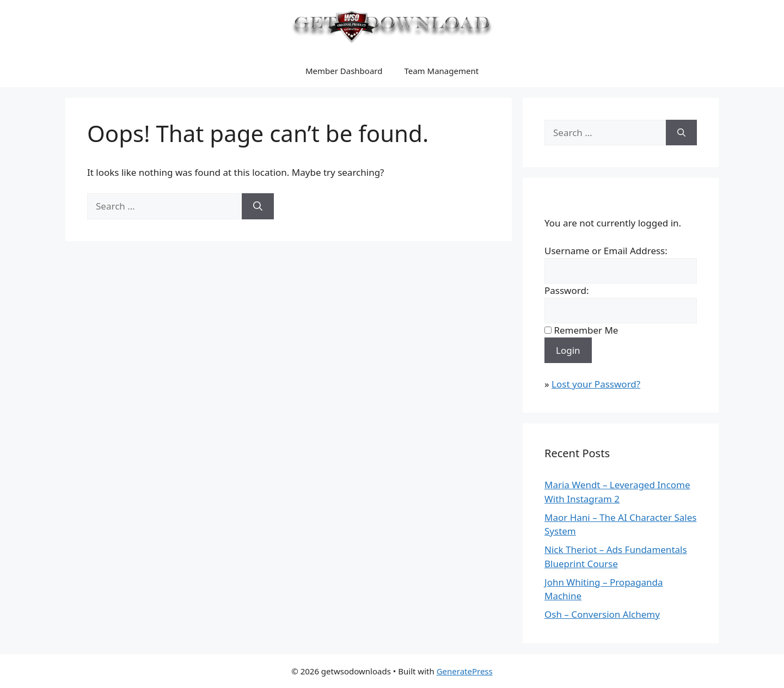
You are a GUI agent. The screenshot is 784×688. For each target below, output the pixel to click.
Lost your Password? (596, 384)
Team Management (441, 71)
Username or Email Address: (606, 251)
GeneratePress (465, 671)
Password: (566, 290)
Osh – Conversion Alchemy (602, 614)
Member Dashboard (344, 71)
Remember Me (586, 330)
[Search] (258, 206)
